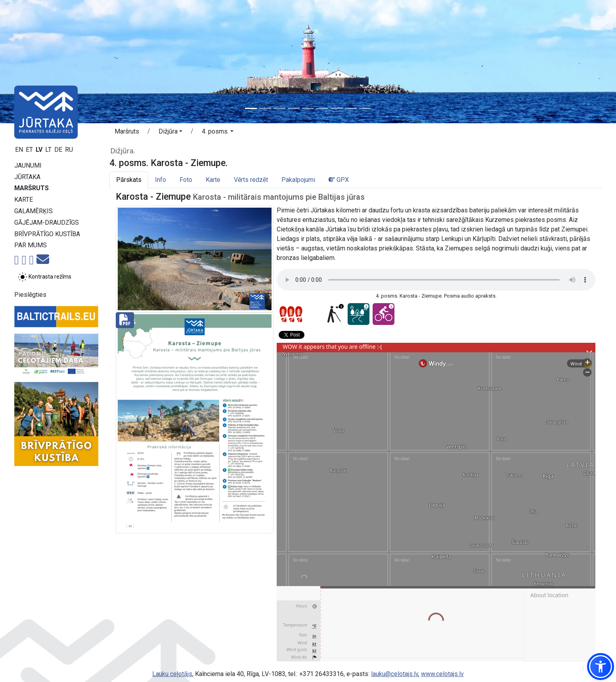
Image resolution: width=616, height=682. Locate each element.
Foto (186, 180)
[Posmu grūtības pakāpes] (291, 314)
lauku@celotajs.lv (395, 674)
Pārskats (129, 180)
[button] (170, 133)
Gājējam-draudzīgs (47, 223)
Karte (24, 200)
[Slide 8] (351, 108)
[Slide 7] (337, 108)
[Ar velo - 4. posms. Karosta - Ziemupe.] (384, 314)
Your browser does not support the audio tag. (436, 280)
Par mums (31, 245)
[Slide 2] (265, 108)
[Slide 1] (251, 108)
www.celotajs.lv (442, 674)
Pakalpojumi (298, 180)
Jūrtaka (27, 177)
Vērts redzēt (251, 180)
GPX (339, 180)
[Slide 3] (279, 108)
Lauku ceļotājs (172, 674)
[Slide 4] (294, 108)
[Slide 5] (308, 108)
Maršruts (32, 188)
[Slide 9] (365, 108)
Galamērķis (33, 211)
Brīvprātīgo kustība (47, 234)
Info (161, 180)
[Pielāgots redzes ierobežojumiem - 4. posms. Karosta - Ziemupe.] (334, 314)
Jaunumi (28, 165)
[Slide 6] (322, 108)
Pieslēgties (30, 295)
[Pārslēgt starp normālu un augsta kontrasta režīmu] (45, 277)
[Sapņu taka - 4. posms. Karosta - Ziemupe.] (359, 314)
